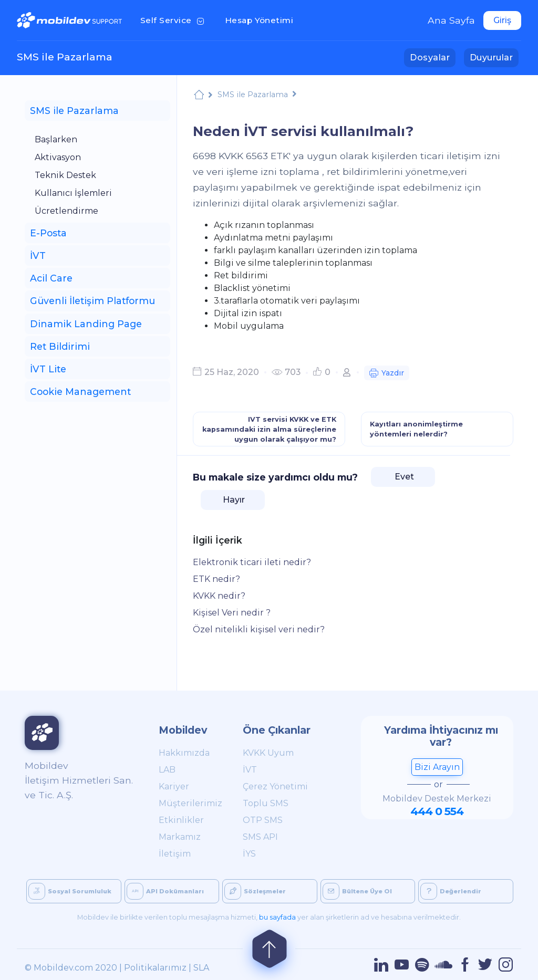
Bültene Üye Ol (357, 891)
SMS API (260, 837)
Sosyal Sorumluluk (70, 891)
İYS (249, 854)
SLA (201, 968)
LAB (167, 770)
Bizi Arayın (437, 767)
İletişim (175, 854)
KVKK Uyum (268, 753)
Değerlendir (451, 891)
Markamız (180, 837)
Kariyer (174, 786)
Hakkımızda (184, 753)
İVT (250, 770)
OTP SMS (263, 820)
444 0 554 (437, 811)
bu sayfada (277, 917)
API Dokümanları (165, 891)
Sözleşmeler (255, 891)
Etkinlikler (181, 820)
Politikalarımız (155, 968)
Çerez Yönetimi (275, 786)
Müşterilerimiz (189, 803)
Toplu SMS (266, 803)
